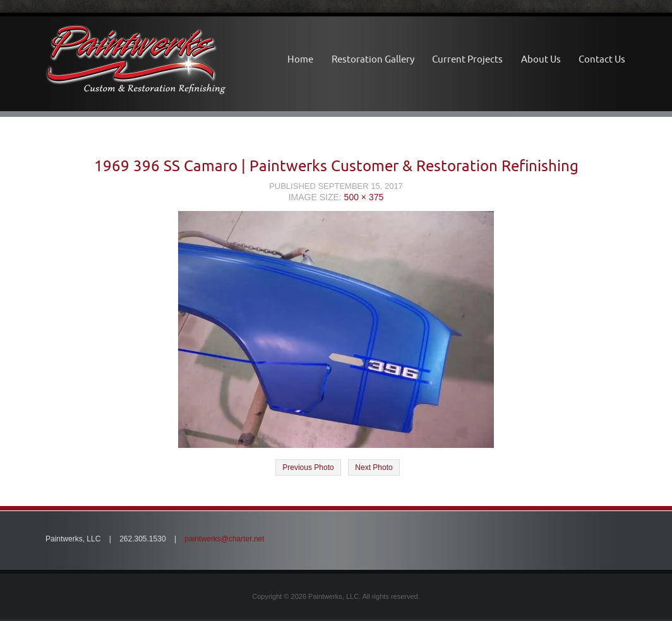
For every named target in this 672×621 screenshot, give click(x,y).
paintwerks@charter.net (224, 539)
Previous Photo (308, 467)
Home (300, 59)
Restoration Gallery (373, 59)
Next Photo (374, 467)
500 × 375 (364, 197)
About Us (541, 59)
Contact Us (602, 59)
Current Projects (467, 59)
